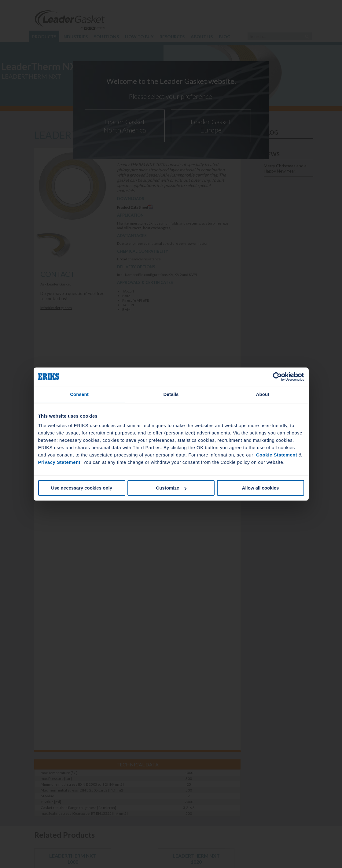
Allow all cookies (261, 488)
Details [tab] (171, 394)
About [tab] (263, 394)
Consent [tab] (79, 394)
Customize (171, 488)
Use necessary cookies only (82, 488)
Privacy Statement (59, 462)
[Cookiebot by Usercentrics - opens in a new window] (277, 377)
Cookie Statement (277, 455)
